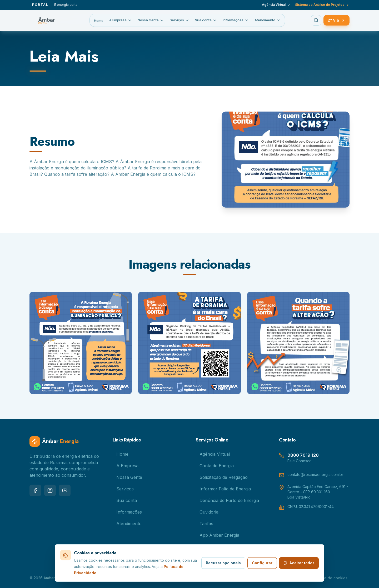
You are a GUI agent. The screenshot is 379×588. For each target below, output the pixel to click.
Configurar (262, 563)
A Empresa (121, 20)
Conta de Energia (215, 466)
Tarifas (205, 524)
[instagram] (50, 490)
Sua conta (206, 20)
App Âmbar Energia (218, 535)
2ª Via (336, 20)
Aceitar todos (299, 563)
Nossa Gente (151, 20)
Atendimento (268, 20)
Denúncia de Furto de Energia (227, 500)
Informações (236, 20)
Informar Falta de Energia (223, 489)
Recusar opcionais (223, 563)
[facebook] (35, 490)
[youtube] (65, 490)
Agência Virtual (276, 5)
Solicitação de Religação (222, 477)
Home (99, 21)
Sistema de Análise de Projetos (322, 5)
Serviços (179, 20)
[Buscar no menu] (316, 20)
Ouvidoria (207, 512)
